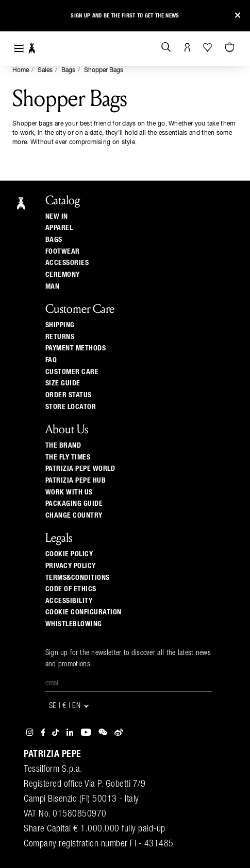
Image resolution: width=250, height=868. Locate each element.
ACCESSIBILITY (69, 601)
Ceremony (63, 275)
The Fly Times (68, 457)
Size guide (63, 383)
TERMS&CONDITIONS (78, 578)
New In (57, 217)
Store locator (71, 407)
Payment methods (76, 348)
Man (53, 287)
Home (21, 70)
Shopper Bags (104, 70)
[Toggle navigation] (19, 49)
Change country (74, 516)
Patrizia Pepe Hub (76, 481)
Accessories (67, 263)
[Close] (238, 16)
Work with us (69, 492)
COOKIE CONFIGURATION (84, 612)
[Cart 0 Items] (231, 48)
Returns (60, 337)
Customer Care (72, 372)
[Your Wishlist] (209, 47)
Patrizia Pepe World (80, 469)
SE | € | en (70, 706)
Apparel (59, 228)
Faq (51, 360)
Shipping (60, 325)
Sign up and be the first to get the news (125, 14)
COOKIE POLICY (69, 554)
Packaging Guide (74, 504)
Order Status (69, 395)
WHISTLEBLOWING (74, 624)
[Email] (129, 684)
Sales (45, 70)
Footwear (63, 252)
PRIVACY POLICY (71, 566)
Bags (68, 70)
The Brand (63, 446)
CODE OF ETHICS (71, 589)
